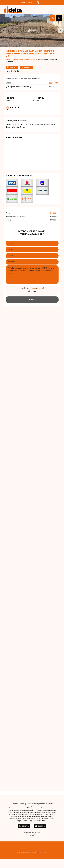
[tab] (53, 18)
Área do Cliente (27, 2)
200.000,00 (54, 83)
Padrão (14, 59)
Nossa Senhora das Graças (28, 59)
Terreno (8, 59)
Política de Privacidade (32, 833)
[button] (38, 3)
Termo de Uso (32, 835)
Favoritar (12, 67)
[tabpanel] (32, 30)
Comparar (26, 67)
